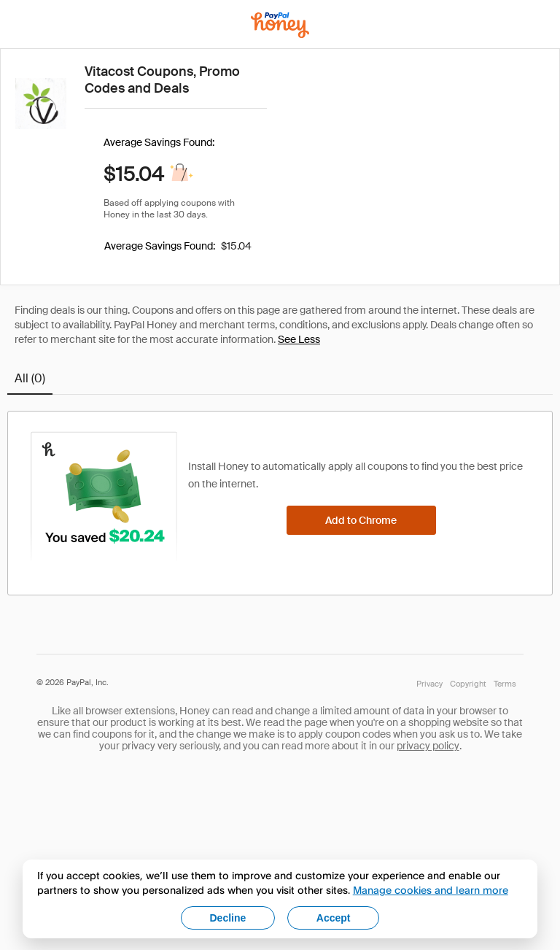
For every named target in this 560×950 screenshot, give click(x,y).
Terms (505, 684)
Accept (334, 918)
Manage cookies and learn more (431, 890)
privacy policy (428, 746)
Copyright (468, 684)
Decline (228, 918)
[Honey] (280, 25)
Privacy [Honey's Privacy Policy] (429, 684)
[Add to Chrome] (361, 520)
